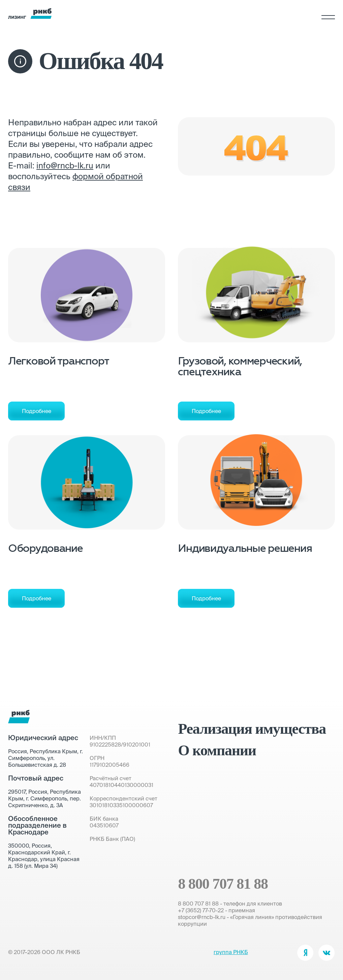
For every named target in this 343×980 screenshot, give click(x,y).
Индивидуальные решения (245, 549)
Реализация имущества (252, 729)
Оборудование (45, 549)
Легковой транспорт (59, 362)
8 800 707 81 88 (223, 884)
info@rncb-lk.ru (65, 166)
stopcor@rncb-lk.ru (202, 917)
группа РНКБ (231, 952)
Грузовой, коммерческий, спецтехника (240, 367)
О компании (217, 751)
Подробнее (37, 411)
